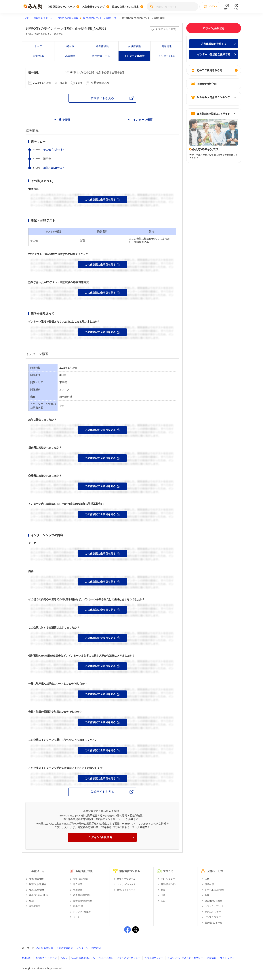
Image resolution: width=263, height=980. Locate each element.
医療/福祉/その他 (213, 923)
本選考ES (38, 56)
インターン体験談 (134, 56)
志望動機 (70, 56)
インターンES (166, 56)
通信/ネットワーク (126, 890)
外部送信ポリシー (154, 958)
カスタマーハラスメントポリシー (185, 958)
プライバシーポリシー (129, 958)
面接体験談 (134, 46)
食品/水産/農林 (37, 890)
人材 (207, 879)
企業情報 (211, 958)
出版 (163, 895)
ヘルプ (64, 958)
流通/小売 (210, 884)
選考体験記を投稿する (214, 44)
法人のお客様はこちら (83, 958)
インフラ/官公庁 (213, 917)
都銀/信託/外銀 (81, 879)
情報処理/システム (43, 18)
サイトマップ (227, 958)
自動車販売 (35, 906)
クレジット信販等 (82, 912)
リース (77, 917)
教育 (207, 895)
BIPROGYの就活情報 (68, 18)
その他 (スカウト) (53, 150)
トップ (25, 18)
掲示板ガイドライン (46, 958)
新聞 (163, 890)
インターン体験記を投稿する (214, 54)
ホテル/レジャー (213, 912)
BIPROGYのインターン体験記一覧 (100, 18)
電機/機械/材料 (37, 879)
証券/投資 (78, 906)
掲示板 (70, 46)
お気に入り (166, 29)
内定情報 (167, 46)
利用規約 (27, 958)
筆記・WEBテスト (54, 168)
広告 (163, 901)
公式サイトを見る (102, 98)
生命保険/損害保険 (82, 901)
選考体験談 (102, 46)
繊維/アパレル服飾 (38, 895)
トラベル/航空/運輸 (214, 890)
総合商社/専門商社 (82, 895)
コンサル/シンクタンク (128, 884)
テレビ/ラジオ (168, 879)
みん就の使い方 (45, 948)
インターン (82, 948)
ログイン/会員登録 (111, 837)
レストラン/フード (214, 906)
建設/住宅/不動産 (213, 901)
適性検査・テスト (102, 56)
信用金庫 (78, 890)
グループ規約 (106, 958)
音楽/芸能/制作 (168, 884)
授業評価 (96, 948)
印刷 (31, 901)
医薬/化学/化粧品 (38, 884)
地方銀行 (78, 884)
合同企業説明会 (65, 948)
